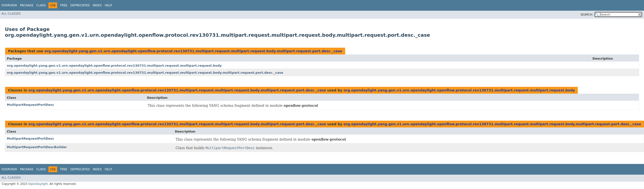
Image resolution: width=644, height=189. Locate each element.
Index (97, 5)
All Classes (11, 14)
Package (27, 5)
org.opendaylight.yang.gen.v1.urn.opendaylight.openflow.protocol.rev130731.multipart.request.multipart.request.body (114, 66)
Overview (9, 5)
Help (108, 5)
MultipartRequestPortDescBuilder (37, 147)
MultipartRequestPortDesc (30, 105)
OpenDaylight (38, 184)
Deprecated (80, 5)
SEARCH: (587, 15)
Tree (64, 5)
